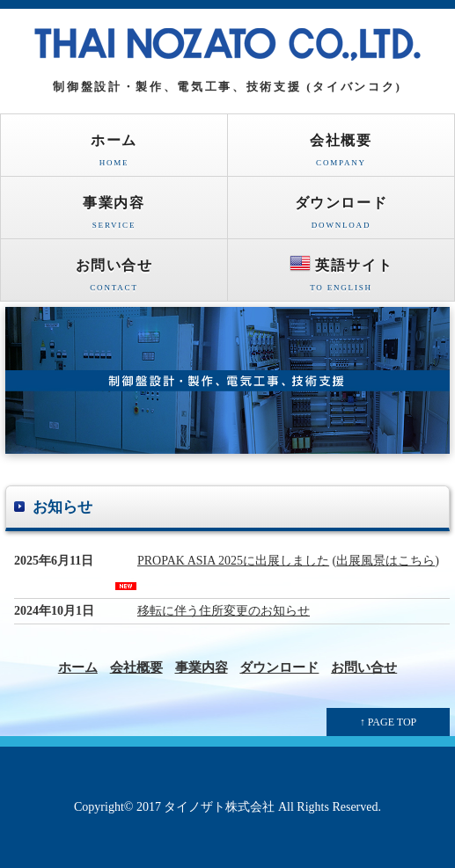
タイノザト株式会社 (219, 807)
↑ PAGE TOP (388, 722)
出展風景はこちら (385, 561)
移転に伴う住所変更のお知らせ (224, 611)
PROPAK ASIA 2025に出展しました (233, 561)
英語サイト (341, 277)
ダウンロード (341, 217)
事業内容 (114, 217)
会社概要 (341, 154)
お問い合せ (114, 279)
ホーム (114, 154)
